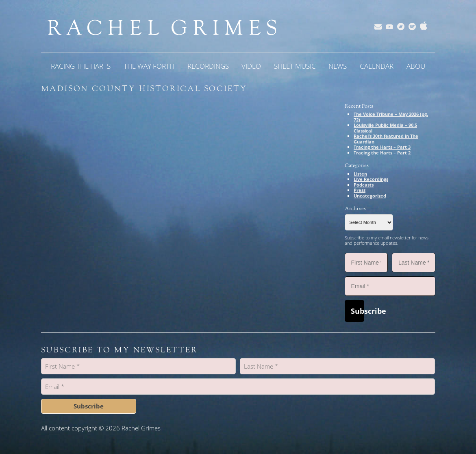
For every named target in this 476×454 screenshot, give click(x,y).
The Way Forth (149, 66)
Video (251, 66)
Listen (360, 174)
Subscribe (358, 311)
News (338, 66)
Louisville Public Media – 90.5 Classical (385, 128)
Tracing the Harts (79, 66)
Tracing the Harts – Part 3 (382, 147)
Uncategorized (370, 196)
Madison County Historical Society (144, 89)
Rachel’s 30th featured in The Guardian (386, 139)
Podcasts (364, 185)
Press (360, 190)
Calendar (377, 66)
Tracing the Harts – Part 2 (382, 153)
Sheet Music (295, 66)
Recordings (208, 66)
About (418, 66)
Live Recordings (371, 179)
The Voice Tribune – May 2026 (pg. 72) (391, 117)
